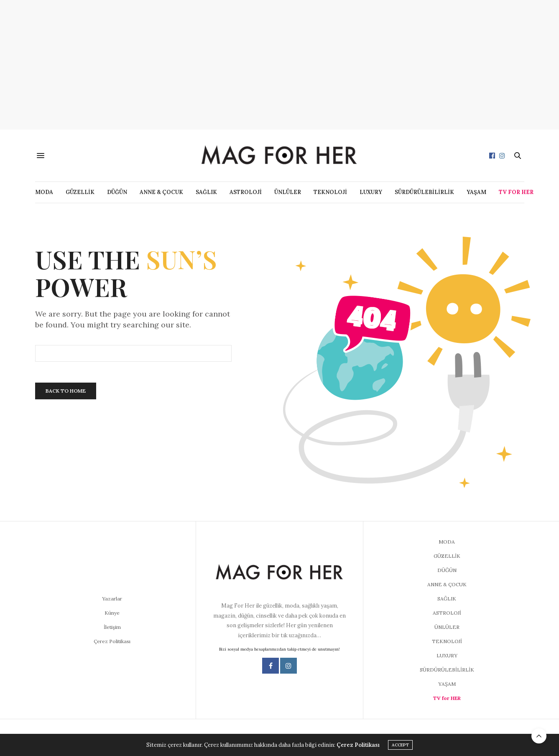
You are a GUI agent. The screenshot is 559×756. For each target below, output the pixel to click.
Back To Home (66, 391)
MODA (44, 192)
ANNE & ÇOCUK (161, 192)
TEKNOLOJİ (330, 192)
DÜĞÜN (117, 192)
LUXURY (371, 192)
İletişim (112, 627)
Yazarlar (112, 599)
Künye (112, 613)
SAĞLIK (206, 192)
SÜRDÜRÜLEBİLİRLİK (424, 192)
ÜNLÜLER (288, 192)
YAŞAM (476, 192)
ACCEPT (400, 745)
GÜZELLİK (80, 192)
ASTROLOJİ (246, 192)
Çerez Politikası (112, 641)
